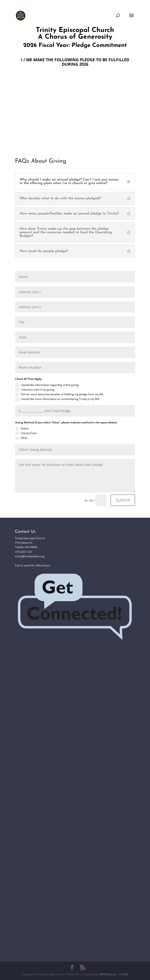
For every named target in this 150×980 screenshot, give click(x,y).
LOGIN (124, 974)
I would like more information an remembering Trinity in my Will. (58, 399)
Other (21, 438)
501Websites (108, 974)
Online (22, 429)
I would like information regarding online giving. (47, 385)
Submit (123, 500)
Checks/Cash (26, 433)
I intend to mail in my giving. (35, 390)
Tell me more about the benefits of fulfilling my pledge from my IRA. (60, 394)
